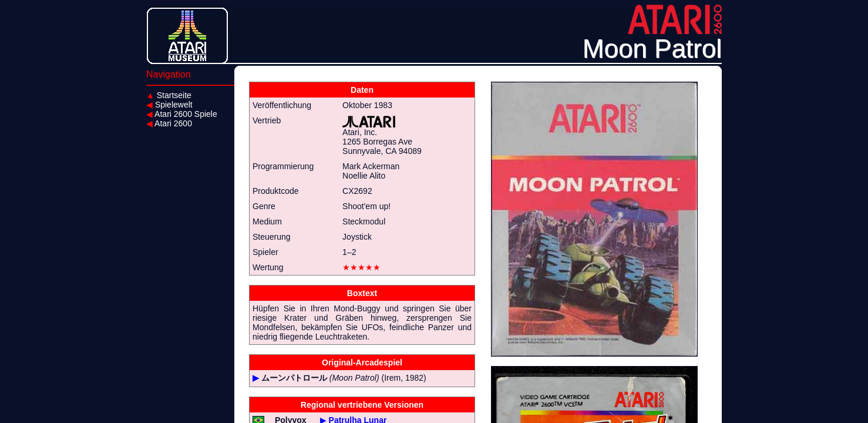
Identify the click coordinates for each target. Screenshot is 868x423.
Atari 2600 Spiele (182, 114)
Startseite (169, 95)
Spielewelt (169, 105)
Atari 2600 (169, 123)
